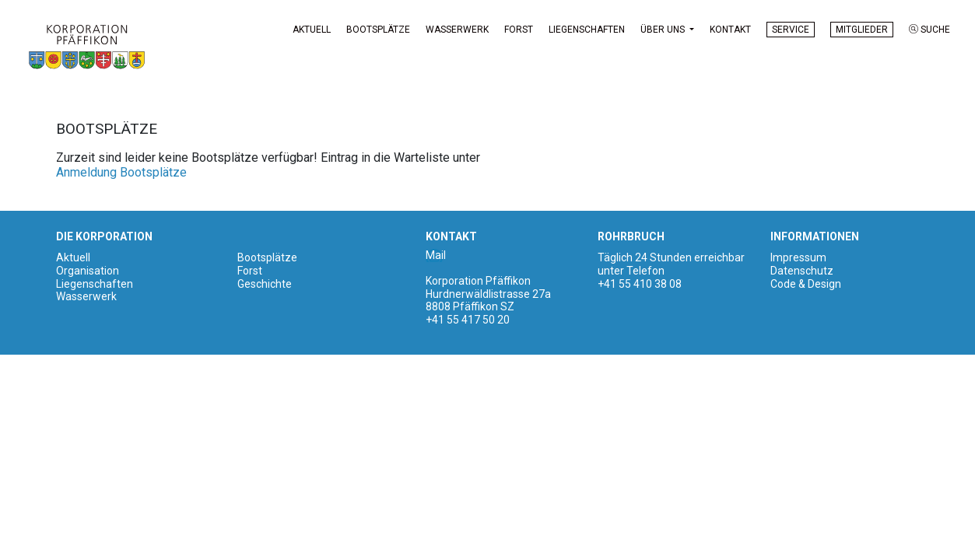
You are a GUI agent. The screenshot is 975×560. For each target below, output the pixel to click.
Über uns (664, 30)
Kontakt (730, 30)
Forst (519, 30)
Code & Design (806, 285)
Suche (929, 30)
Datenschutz (802, 272)
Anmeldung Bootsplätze (121, 174)
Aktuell (312, 30)
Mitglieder (862, 30)
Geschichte (265, 285)
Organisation (88, 272)
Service (791, 30)
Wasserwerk (457, 30)
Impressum (798, 259)
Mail (436, 257)
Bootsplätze (378, 30)
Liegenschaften (587, 30)
